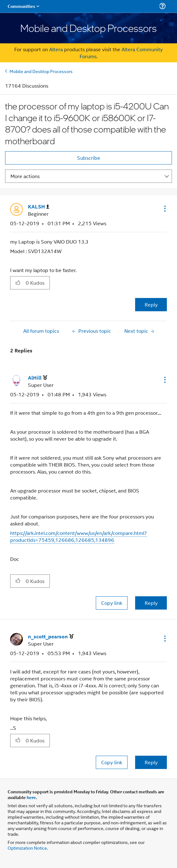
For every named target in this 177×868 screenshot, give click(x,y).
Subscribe (89, 158)
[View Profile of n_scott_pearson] (51, 637)
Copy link (112, 603)
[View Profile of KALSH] (39, 207)
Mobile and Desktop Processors (41, 71)
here (31, 797)
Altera (56, 49)
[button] (164, 208)
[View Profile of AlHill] (38, 378)
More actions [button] (25, 176)
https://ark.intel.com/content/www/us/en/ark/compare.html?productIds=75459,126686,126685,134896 (79, 536)
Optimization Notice (27, 848)
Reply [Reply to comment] (151, 603)
